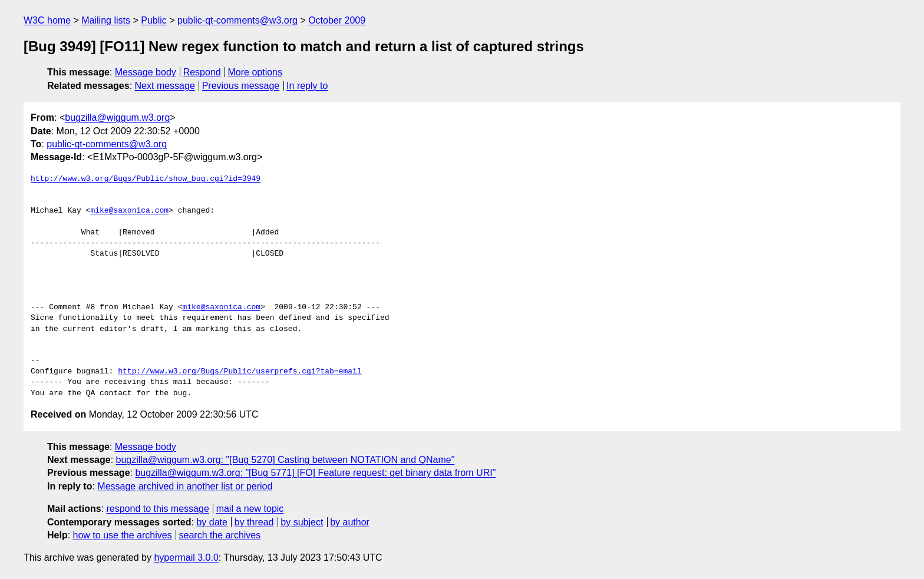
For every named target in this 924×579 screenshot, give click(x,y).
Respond (202, 72)
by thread (254, 522)
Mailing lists (106, 20)
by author (350, 522)
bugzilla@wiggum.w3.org (117, 118)
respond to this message (157, 509)
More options (255, 72)
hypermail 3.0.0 (186, 558)
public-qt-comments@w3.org (237, 20)
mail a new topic (250, 509)
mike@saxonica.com (129, 211)
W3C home (47, 20)
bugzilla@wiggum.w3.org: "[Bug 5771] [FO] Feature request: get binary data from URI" (315, 473)
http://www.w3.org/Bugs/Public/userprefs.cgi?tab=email (240, 372)
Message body (146, 72)
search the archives (220, 535)
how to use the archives (123, 535)
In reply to (307, 86)
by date (212, 522)
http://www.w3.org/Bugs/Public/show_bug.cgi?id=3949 (146, 179)
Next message (165, 86)
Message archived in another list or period (185, 486)
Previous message (241, 86)
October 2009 (337, 20)
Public (154, 20)
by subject (302, 522)
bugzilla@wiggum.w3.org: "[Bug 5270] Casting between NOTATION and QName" (286, 460)
